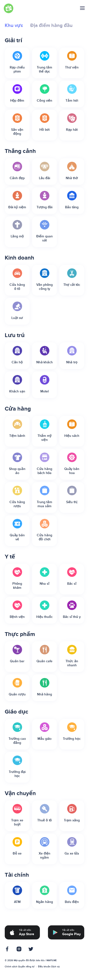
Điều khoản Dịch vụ (49, 967)
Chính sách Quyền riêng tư (20, 967)
